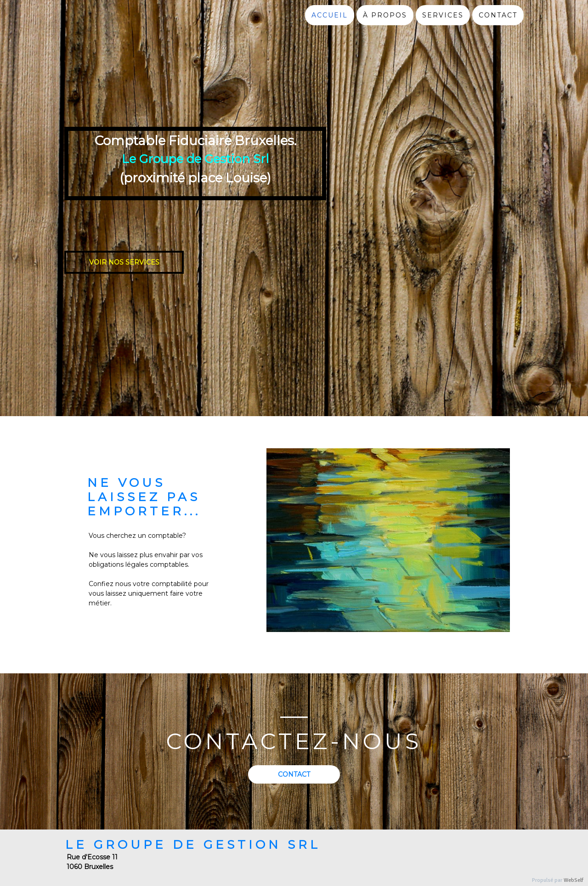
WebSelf (574, 880)
